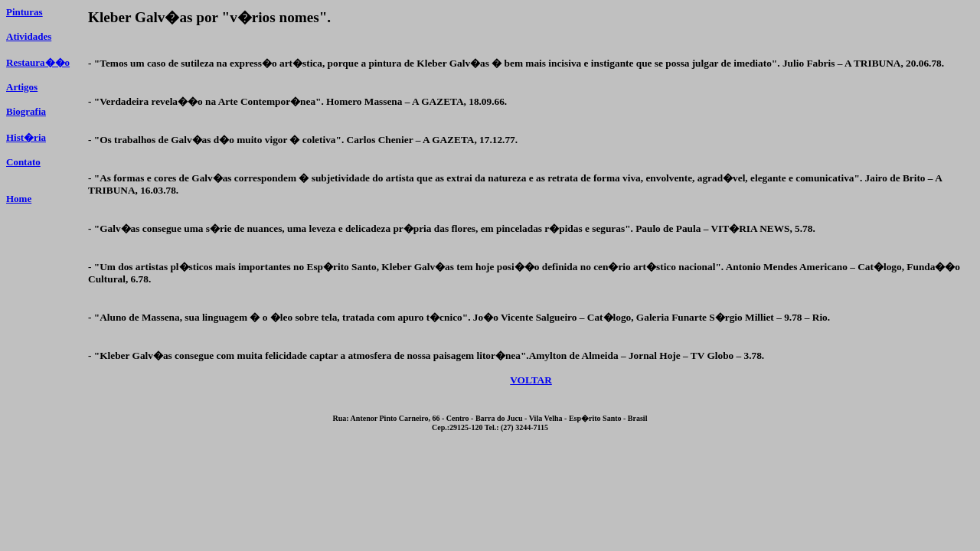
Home (19, 199)
